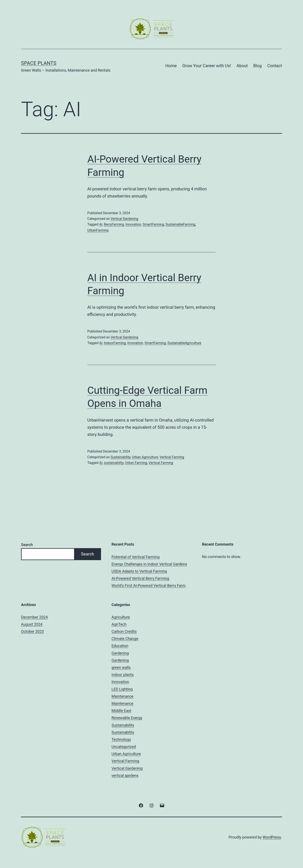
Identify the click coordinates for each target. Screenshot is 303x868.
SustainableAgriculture (184, 343)
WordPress (272, 837)
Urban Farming (136, 463)
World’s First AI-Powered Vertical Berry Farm (149, 586)
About (242, 66)
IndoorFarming (115, 343)
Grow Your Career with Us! (207, 66)
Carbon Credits (124, 631)
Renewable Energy (127, 718)
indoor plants (123, 675)
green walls (121, 667)
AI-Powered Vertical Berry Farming (140, 578)
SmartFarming (153, 224)
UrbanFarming (98, 230)
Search (27, 545)
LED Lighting (122, 689)
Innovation (133, 224)
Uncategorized (124, 747)
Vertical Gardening (124, 219)
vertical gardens (125, 775)
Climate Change (125, 639)
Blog (258, 66)
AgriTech (119, 624)
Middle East (121, 711)
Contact (275, 66)
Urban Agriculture (145, 457)
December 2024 (34, 617)
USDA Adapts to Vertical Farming (139, 571)
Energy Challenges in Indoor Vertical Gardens (149, 564)
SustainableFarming (181, 224)
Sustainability (120, 457)
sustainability (114, 463)
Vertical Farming (172, 457)
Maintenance (122, 696)
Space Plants (39, 63)
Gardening (120, 653)
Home (171, 66)
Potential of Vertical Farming (136, 557)
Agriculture (121, 617)
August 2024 (32, 624)
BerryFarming (114, 224)
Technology (121, 739)
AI (101, 224)
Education (120, 646)
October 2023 (32, 631)
